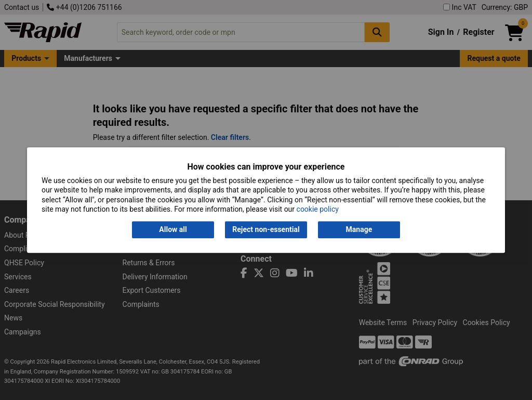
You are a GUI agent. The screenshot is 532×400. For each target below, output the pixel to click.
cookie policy (318, 209)
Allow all (173, 230)
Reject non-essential (266, 230)
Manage (359, 230)
